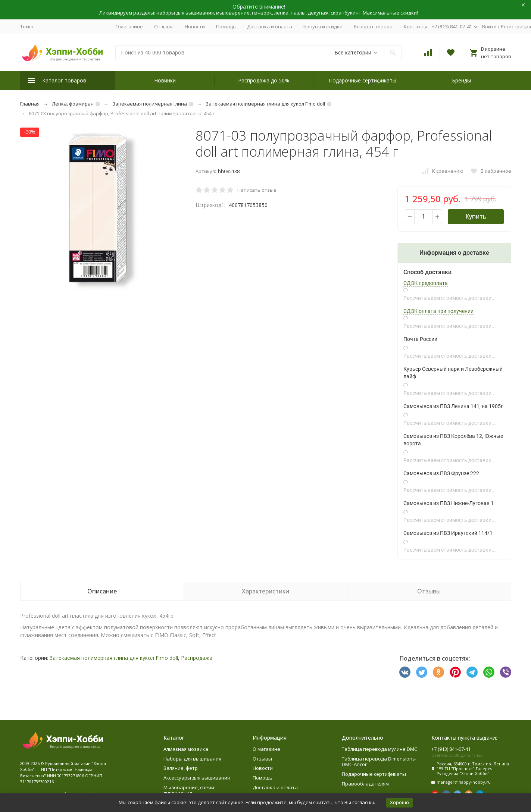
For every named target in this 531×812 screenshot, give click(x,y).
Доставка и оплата (270, 26)
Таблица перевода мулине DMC (379, 749)
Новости (195, 26)
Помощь (226, 26)
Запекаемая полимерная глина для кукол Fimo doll (265, 104)
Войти (489, 26)
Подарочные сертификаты (363, 80)
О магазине (129, 26)
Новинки (165, 80)
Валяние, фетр (181, 768)
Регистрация (516, 26)
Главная (30, 104)
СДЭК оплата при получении (438, 311)
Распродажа (197, 658)
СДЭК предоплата (426, 283)
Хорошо (399, 802)
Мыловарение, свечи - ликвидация (190, 790)
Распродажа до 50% (264, 80)
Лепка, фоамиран (73, 104)
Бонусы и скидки (323, 26)
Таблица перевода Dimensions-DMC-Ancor (379, 762)
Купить (476, 216)
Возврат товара (373, 26)
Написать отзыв (257, 190)
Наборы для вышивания (192, 759)
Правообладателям (365, 784)
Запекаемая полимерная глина (150, 104)
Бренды (461, 80)
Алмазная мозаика (186, 749)
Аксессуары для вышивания (197, 778)
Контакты (416, 26)
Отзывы (164, 26)
